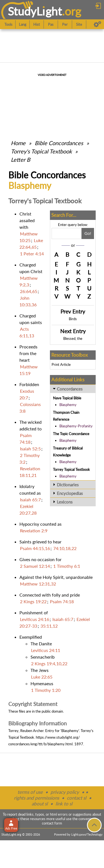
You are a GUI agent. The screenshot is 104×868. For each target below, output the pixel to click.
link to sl (64, 804)
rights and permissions (36, 798)
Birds (73, 319)
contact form (52, 823)
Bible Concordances (59, 143)
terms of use (30, 792)
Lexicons (65, 502)
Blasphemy (68, 405)
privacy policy (65, 792)
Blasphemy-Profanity (76, 426)
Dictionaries (68, 485)
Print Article (61, 364)
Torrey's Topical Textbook (41, 151)
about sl (40, 804)
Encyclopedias (70, 493)
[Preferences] (97, 24)
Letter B (21, 160)
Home (18, 143)
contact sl (77, 798)
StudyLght (35, 11)
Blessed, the (73, 338)
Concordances (70, 389)
